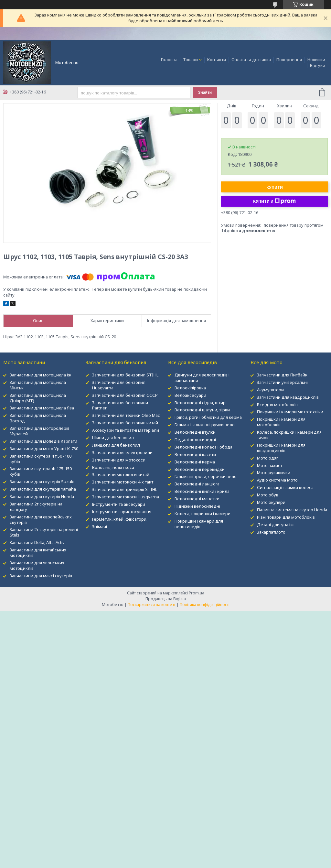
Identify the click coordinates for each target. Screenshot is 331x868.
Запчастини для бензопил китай (125, 423)
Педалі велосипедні (195, 439)
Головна (169, 60)
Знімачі (100, 526)
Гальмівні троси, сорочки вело (206, 476)
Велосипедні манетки (197, 499)
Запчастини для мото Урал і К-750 (44, 449)
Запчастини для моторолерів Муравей (40, 431)
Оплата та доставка (251, 60)
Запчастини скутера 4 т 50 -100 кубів (41, 459)
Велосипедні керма (195, 462)
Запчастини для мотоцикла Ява (42, 408)
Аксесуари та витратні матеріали (126, 430)
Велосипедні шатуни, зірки (202, 410)
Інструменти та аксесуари (119, 504)
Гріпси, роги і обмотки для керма (208, 417)
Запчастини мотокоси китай (121, 474)
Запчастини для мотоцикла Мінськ (38, 385)
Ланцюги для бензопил (116, 445)
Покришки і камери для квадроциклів (281, 448)
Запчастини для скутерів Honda (42, 496)
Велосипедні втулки (195, 432)
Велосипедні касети (195, 454)
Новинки (316, 60)
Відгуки (318, 65)
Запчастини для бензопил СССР (125, 395)
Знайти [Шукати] (205, 92)
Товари (190, 60)
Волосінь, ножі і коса (113, 467)
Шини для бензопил (113, 438)
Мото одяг (267, 458)
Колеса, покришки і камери (203, 514)
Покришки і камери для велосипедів (199, 524)
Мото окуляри (271, 502)
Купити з (274, 201)
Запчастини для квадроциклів (288, 397)
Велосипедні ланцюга (197, 484)
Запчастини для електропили (122, 452)
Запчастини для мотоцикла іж (40, 375)
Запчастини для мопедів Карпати (43, 441)
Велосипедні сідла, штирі (201, 403)
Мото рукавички (274, 472)
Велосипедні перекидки (200, 469)
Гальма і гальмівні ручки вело (205, 425)
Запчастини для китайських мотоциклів (38, 553)
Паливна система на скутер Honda (292, 510)
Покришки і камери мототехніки (290, 412)
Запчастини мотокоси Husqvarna (126, 497)
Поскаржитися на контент (152, 605)
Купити (275, 187)
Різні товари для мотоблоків (286, 517)
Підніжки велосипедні (197, 506)
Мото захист (270, 465)
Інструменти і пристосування (122, 512)
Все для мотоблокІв (277, 405)
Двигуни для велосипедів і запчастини (202, 378)
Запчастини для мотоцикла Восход (38, 418)
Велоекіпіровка (190, 388)
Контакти (217, 60)
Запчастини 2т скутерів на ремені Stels (44, 532)
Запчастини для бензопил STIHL (125, 375)
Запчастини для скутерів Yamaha (43, 489)
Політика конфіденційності (205, 605)
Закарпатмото (271, 532)
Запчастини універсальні (282, 382)
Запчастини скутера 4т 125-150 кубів (41, 471)
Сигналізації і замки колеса (285, 487)
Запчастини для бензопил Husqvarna (119, 385)
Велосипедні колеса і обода (203, 447)
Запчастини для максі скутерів (41, 576)
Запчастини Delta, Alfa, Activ (37, 542)
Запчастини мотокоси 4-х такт (123, 482)
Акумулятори (270, 390)
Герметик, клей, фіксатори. (120, 519)
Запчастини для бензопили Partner (120, 405)
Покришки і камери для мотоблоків (281, 422)
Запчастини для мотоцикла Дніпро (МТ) (38, 398)
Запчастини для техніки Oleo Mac (126, 415)
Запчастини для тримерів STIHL (125, 489)
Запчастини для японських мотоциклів (37, 565)
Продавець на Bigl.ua (166, 599)
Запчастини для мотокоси (119, 460)
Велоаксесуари (190, 395)
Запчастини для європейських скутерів (41, 520)
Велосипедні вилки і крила (202, 491)
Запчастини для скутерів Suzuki (42, 482)
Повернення (289, 60)
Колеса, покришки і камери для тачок (289, 435)
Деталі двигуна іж (275, 525)
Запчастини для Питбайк (282, 375)
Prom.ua (197, 593)
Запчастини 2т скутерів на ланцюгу (36, 507)
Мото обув (268, 495)
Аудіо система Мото (277, 480)
